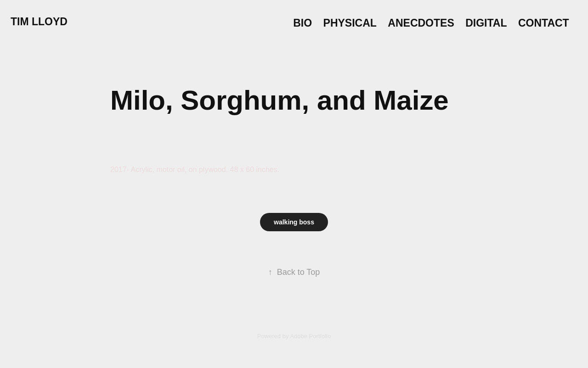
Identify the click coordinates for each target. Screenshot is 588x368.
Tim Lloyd (39, 22)
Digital (486, 23)
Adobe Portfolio (310, 336)
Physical (350, 23)
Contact (544, 23)
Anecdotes (421, 23)
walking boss (294, 222)
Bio (302, 23)
